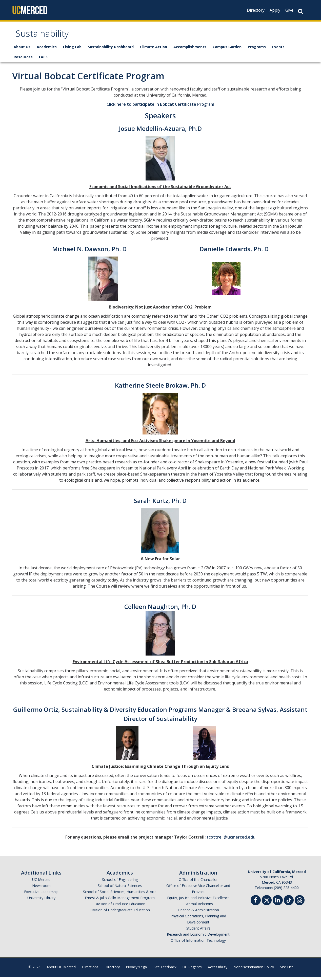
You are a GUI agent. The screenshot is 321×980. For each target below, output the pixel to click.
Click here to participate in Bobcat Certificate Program (160, 107)
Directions (90, 970)
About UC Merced (61, 970)
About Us (22, 50)
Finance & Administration (198, 913)
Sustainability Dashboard (111, 50)
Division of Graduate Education (120, 907)
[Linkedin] (278, 904)
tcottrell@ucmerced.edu (231, 840)
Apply (275, 10)
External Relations (198, 907)
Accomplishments (190, 50)
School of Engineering (120, 883)
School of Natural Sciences (120, 889)
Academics (47, 50)
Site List (286, 970)
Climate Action (154, 50)
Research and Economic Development (198, 938)
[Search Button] (300, 11)
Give (289, 10)
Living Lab (72, 50)
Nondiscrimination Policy (254, 970)
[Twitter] (267, 903)
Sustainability (46, 36)
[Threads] (300, 903)
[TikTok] (289, 903)
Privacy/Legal (137, 970)
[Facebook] (256, 904)
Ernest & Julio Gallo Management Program (120, 901)
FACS (43, 60)
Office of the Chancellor (198, 883)
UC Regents (192, 970)
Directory (256, 10)
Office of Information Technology (198, 944)
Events (278, 50)
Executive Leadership (41, 895)
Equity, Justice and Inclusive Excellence (198, 901)
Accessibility (218, 970)
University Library (41, 901)
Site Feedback (165, 970)
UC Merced (41, 883)
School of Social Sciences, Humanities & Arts (120, 895)
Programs (257, 50)
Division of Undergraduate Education (120, 913)
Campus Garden (227, 50)
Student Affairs (198, 931)
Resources (23, 60)
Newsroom (41, 889)
